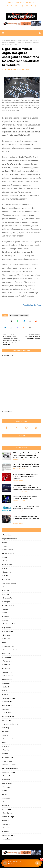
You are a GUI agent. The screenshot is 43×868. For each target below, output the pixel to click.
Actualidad (14, 315)
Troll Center (7, 824)
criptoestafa (7, 598)
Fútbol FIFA (7, 665)
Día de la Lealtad (9, 624)
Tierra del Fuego (8, 817)
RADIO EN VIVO (31, 2)
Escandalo (7, 657)
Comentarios (7, 412)
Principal (10, 2)
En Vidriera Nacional (10, 650)
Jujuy (5, 691)
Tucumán (6, 828)
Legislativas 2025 (9, 698)
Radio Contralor (10, 70)
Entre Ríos (6, 654)
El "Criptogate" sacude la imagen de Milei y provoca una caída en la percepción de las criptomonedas (26, 455)
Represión (6, 780)
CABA (5, 568)
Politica (6, 754)
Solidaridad (7, 809)
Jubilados (7, 683)
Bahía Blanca (8, 550)
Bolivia (5, 561)
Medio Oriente (8, 705)
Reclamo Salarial (9, 772)
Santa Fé (6, 806)
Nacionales (11, 40)
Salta (5, 791)
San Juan (6, 798)
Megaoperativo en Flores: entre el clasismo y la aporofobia (25, 497)
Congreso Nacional (10, 583)
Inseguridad (7, 672)
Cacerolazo (7, 572)
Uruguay (6, 832)
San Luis (6, 802)
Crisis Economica (9, 605)
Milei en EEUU (7, 713)
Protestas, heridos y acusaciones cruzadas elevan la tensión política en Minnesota (26, 519)
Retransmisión (8, 783)
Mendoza (6, 709)
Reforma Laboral (9, 776)
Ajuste (5, 542)
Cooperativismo (9, 587)
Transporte (7, 820)
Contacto (20, 2)
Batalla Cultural (8, 553)
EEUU (5, 642)
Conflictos (7, 579)
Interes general (8, 676)
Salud (5, 794)
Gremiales (7, 668)
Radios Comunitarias (10, 769)
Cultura (6, 609)
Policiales (6, 750)
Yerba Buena (7, 839)
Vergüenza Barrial (9, 835)
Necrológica (7, 728)
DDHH (5, 613)
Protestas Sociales (9, 765)
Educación (7, 639)
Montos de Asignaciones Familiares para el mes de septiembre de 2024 (26, 465)
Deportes (6, 617)
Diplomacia (7, 628)
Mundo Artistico (8, 717)
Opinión (6, 735)
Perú (4, 743)
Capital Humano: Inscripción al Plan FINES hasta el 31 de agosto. (26, 508)
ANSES (5, 546)
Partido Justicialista (10, 739)
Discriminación (8, 631)
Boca (5, 557)
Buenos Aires (7, 565)
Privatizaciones (8, 757)
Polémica (6, 746)
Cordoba (6, 591)
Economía (7, 635)
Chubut (6, 576)
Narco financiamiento (11, 724)
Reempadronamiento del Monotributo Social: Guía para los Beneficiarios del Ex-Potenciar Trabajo (27, 487)
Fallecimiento (8, 661)
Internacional (8, 680)
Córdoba (6, 594)
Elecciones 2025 (9, 646)
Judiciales (7, 687)
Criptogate (7, 602)
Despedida (7, 620)
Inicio (4, 40)
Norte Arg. (6, 731)
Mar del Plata (7, 702)
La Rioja (6, 694)
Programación (8, 761)
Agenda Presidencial (10, 539)
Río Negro (6, 787)
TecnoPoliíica (8, 813)
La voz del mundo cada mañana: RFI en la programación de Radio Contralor (26, 476)
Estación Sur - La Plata (32, 305)
